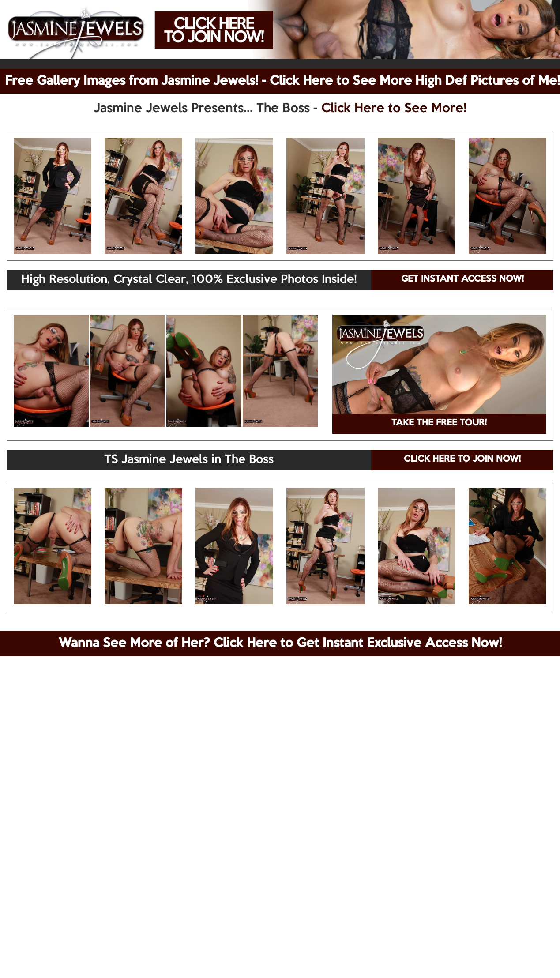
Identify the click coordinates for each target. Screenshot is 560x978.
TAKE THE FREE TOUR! (439, 423)
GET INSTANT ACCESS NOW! (462, 279)
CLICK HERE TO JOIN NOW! (462, 459)
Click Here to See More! (394, 109)
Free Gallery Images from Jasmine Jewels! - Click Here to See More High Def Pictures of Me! (282, 81)
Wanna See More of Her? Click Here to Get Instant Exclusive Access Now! (280, 643)
